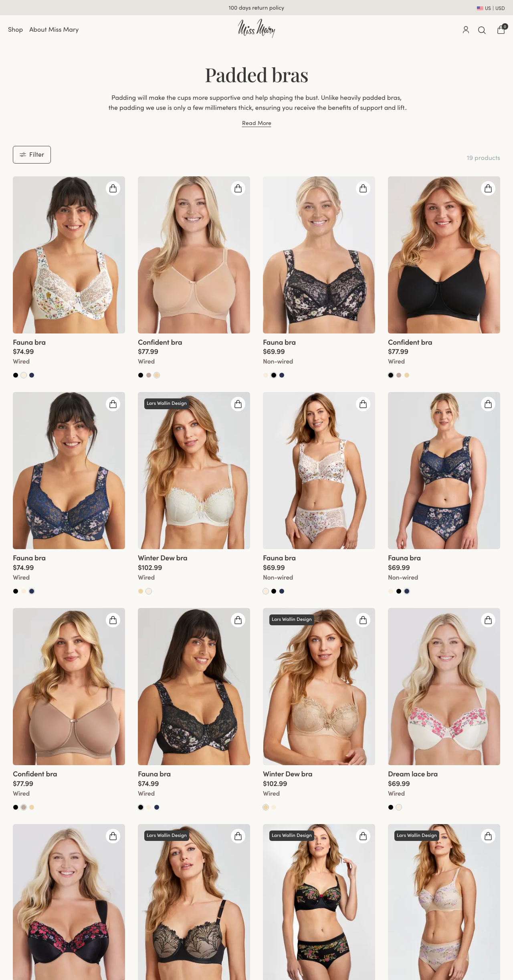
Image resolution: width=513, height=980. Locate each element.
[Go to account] (466, 30)
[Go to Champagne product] (24, 375)
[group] (69, 255)
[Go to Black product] (16, 375)
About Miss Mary (54, 30)
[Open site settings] (491, 8)
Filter (32, 154)
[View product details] (69, 357)
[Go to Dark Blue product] (32, 375)
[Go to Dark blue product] (32, 591)
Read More (257, 123)
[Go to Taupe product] (149, 375)
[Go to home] (256, 28)
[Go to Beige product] (157, 375)
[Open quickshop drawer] (113, 188)
